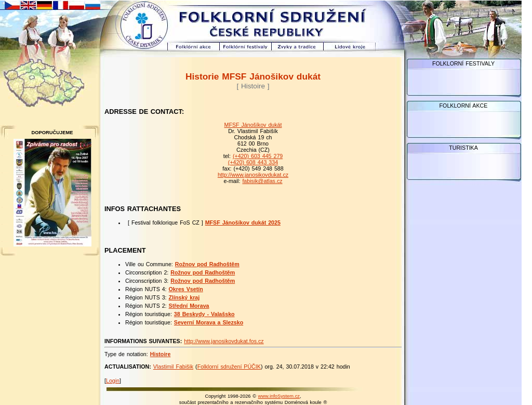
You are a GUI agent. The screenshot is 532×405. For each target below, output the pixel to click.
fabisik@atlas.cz (262, 181)
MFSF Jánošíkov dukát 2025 (243, 223)
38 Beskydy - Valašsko (204, 314)
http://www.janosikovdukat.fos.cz (224, 341)
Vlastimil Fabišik (173, 367)
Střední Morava (189, 306)
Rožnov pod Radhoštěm (207, 264)
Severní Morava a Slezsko (209, 322)
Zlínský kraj (184, 297)
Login (113, 381)
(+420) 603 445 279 (258, 156)
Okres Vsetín (186, 289)
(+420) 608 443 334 (253, 162)
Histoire (161, 354)
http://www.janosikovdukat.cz (253, 175)
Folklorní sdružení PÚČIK (229, 367)
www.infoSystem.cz (279, 396)
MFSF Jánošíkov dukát (253, 125)
